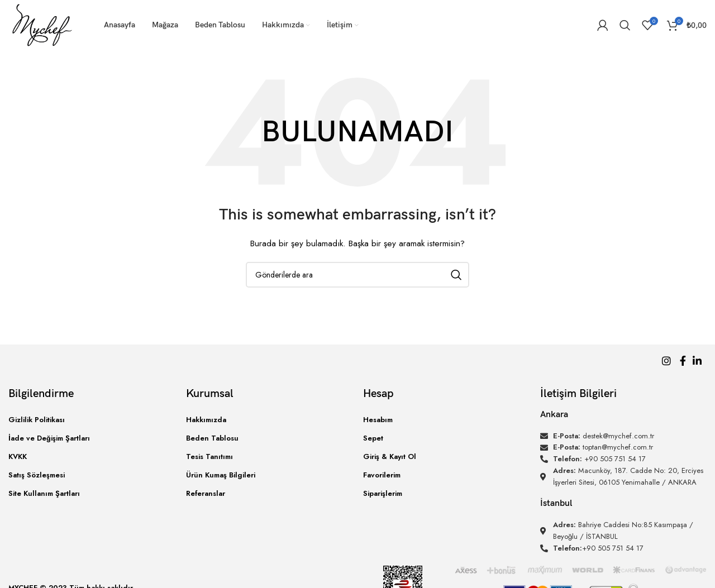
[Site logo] (42, 24)
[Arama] (625, 25)
